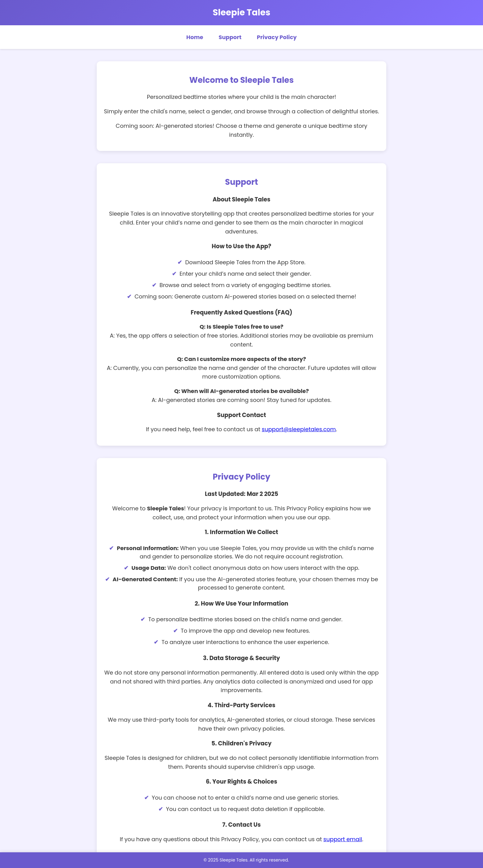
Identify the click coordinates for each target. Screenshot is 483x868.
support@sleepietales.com (299, 429)
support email (343, 839)
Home (195, 37)
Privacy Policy (277, 37)
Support (230, 37)
